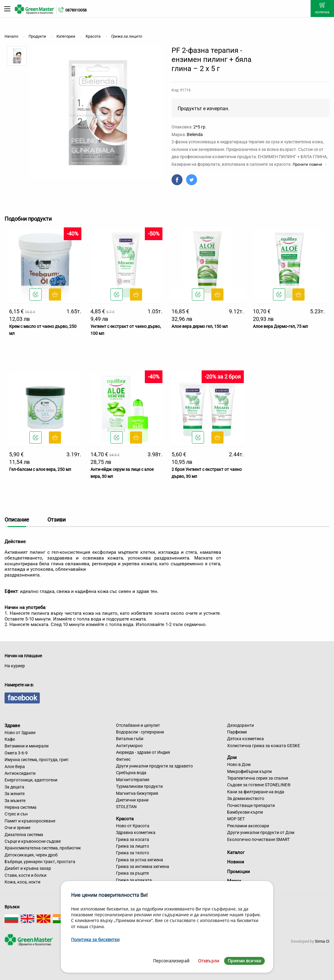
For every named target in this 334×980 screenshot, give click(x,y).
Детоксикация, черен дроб (31, 855)
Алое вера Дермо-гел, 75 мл (280, 326)
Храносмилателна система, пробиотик (43, 848)
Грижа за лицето (133, 846)
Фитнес (123, 759)
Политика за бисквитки (95, 939)
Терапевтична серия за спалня (258, 778)
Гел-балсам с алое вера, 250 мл (40, 469)
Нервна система (20, 807)
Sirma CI (322, 941)
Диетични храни (132, 800)
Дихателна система (24, 835)
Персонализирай (171, 961)
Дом (232, 757)
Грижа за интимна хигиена (143, 866)
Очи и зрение (17, 828)
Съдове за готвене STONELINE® (259, 785)
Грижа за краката (134, 880)
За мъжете (15, 801)
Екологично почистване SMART (258, 839)
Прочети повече (310, 164)
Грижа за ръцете (132, 873)
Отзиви (56, 520)
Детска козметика (245, 739)
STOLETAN (126, 807)
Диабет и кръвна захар (28, 868)
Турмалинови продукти (139, 786)
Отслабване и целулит (138, 725)
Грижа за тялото (133, 853)
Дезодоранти (240, 725)
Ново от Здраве (20, 733)
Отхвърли (209, 961)
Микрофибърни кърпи (249, 771)
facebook (22, 698)
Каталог (236, 852)
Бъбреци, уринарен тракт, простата (40, 862)
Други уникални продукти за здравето (154, 766)
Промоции (239, 872)
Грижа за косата (133, 839)
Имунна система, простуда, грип (36, 760)
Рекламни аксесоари (248, 826)
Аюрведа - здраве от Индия (143, 752)
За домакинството (246, 798)
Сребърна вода (131, 773)
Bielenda (195, 134)
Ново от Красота (133, 826)
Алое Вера (15, 767)
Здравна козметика (136, 832)
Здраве (12, 726)
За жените (15, 794)
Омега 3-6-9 (16, 753)
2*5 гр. (200, 127)
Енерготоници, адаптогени (31, 780)
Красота (125, 819)
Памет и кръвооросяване (30, 821)
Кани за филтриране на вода (256, 792)
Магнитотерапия (133, 780)
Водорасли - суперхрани (140, 732)
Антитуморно (129, 746)
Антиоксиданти (20, 773)
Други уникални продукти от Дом (261, 832)
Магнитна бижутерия (137, 793)
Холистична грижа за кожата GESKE (264, 746)
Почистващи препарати (251, 805)
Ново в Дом (239, 764)
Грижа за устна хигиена (140, 860)
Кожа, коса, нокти (22, 882)
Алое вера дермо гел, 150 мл (200, 326)
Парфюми (237, 732)
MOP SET (236, 819)
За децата (14, 787)
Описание (17, 520)
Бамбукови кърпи (245, 812)
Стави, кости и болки (26, 875)
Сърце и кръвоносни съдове (33, 841)
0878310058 (76, 10)
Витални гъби (130, 739)
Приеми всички (244, 961)
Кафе (10, 739)
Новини (236, 862)
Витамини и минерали (27, 746)
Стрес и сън (16, 814)
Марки (234, 881)
